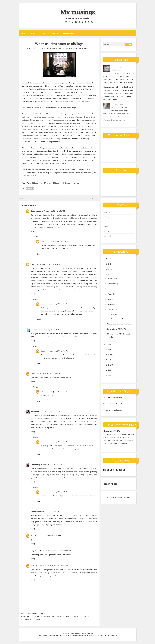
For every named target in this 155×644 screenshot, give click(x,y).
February (111, 309)
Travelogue (54, 33)
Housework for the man (113, 398)
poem (106, 226)
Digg (76, 183)
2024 (108, 259)
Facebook (37, 183)
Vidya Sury (35, 464)
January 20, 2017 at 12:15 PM (58, 241)
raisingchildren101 (39, 566)
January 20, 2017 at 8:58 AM (54, 211)
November (112, 284)
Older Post (95, 198)
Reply (33, 231)
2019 (107, 264)
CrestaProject (49, 635)
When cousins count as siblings (59, 44)
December (111, 279)
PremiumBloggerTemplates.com (83, 635)
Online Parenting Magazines (85, 570)
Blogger (127, 497)
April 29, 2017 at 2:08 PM (52, 536)
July (109, 289)
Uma (43, 241)
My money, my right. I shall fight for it (118, 87)
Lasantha (68, 635)
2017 (107, 274)
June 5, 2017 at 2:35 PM (62, 551)
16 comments (86, 48)
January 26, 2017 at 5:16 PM (58, 304)
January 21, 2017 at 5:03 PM (50, 411)
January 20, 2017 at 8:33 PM (51, 330)
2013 (107, 360)
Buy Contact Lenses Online (42, 551)
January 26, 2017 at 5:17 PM (58, 351)
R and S (54, 48)
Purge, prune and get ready (114, 410)
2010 (107, 375)
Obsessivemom (37, 211)
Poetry (42, 33)
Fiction (32, 33)
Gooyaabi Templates (110, 635)
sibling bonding (73, 48)
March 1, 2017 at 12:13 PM (51, 512)
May (109, 299)
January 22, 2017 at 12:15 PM (51, 464)
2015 (107, 349)
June (110, 294)
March (110, 304)
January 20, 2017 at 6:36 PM (50, 264)
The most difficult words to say (116, 404)
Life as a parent (69, 33)
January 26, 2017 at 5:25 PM (58, 492)
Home (23, 33)
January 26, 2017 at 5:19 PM (58, 442)
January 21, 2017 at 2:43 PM (50, 374)
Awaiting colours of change (118, 319)
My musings (77, 12)
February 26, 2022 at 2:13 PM (57, 566)
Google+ (57, 183)
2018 (107, 269)
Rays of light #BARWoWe (117, 329)
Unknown (35, 264)
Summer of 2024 (112, 431)
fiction (106, 217)
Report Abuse (110, 484)
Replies (36, 237)
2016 (107, 344)
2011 (107, 370)
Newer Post (24, 198)
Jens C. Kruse (36, 536)
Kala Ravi (35, 411)
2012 (107, 365)
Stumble (67, 183)
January (111, 314)
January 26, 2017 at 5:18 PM (58, 392)
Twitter (47, 183)
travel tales (108, 236)
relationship (62, 48)
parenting (47, 48)
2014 (108, 355)
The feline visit (117, 104)
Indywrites (35, 330)
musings (107, 212)
